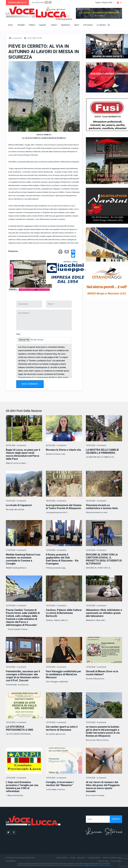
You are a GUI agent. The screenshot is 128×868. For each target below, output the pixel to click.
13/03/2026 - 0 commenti (56, 722)
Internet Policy (104, 861)
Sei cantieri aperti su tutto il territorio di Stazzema (62, 728)
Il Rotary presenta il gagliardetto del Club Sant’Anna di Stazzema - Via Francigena (62, 559)
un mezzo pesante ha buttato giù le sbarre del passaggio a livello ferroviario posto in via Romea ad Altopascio (103, 731)
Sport (77, 25)
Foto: (18, 334)
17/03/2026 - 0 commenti (16, 550)
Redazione (13, 251)
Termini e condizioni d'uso (112, 858)
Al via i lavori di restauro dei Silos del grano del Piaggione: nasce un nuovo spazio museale (103, 787)
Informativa (81, 858)
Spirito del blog (62, 858)
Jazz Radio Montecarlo (40, 3)
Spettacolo (66, 25)
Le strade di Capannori (19, 505)
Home (10, 25)
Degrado (43, 25)
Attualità (22, 25)
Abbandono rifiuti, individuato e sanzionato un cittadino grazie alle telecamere (104, 613)
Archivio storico (105, 865)
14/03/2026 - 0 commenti (56, 667)
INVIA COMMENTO (30, 384)
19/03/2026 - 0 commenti (96, 445)
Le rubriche (102, 25)
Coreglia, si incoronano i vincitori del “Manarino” (60, 784)
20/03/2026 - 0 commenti (16, 445)
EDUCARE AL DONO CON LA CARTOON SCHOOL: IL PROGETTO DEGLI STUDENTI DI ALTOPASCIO (104, 559)
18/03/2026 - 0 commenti (56, 501)
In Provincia (88, 25)
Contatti (72, 858)
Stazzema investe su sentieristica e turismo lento (102, 507)
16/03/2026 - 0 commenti (56, 550)
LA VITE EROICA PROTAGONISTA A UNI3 (19, 728)
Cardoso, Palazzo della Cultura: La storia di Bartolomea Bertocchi (64, 613)
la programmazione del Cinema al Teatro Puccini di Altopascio (64, 507)
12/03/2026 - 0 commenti (96, 778)
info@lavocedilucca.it (91, 865)
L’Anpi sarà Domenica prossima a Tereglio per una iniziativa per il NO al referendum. (22, 787)
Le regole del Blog (94, 858)
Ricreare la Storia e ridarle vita (63, 450)
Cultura (54, 25)
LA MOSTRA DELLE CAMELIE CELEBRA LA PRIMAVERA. (102, 451)
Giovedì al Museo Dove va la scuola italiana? (102, 673)
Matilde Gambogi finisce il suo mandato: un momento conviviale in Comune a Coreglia (23, 559)
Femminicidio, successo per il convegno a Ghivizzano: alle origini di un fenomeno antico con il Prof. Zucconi (23, 676)
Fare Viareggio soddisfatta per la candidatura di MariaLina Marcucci (63, 674)
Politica (32, 25)
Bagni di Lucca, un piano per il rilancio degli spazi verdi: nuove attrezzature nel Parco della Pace (23, 454)
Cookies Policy (116, 861)
